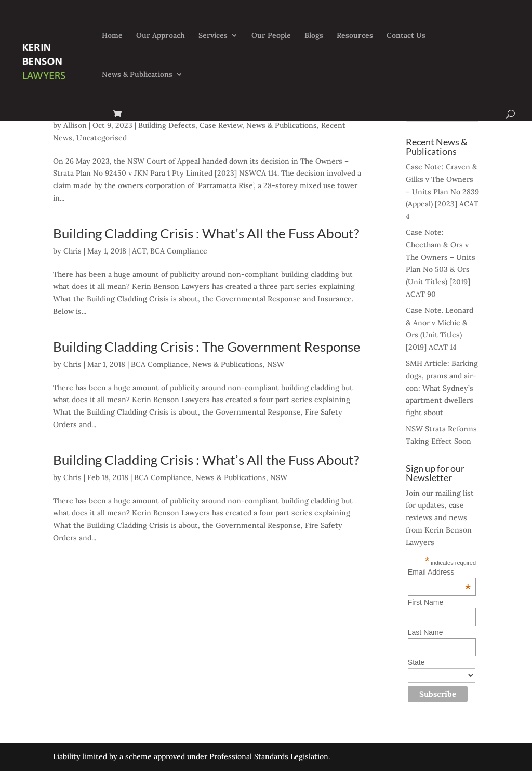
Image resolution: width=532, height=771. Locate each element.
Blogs (314, 36)
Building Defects (167, 125)
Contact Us (406, 36)
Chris (72, 251)
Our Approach (161, 36)
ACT (139, 251)
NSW (276, 364)
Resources (355, 36)
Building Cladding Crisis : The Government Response (207, 347)
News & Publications (137, 75)
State (416, 662)
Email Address (439, 572)
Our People (271, 36)
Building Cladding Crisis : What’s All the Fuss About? (206, 233)
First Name (425, 602)
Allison (75, 125)
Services (213, 36)
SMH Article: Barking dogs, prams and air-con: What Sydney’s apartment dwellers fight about (442, 388)
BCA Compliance (179, 251)
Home (112, 36)
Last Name (425, 632)
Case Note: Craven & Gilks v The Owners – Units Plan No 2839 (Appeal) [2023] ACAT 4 (442, 191)
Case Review (221, 125)
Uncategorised (102, 138)
